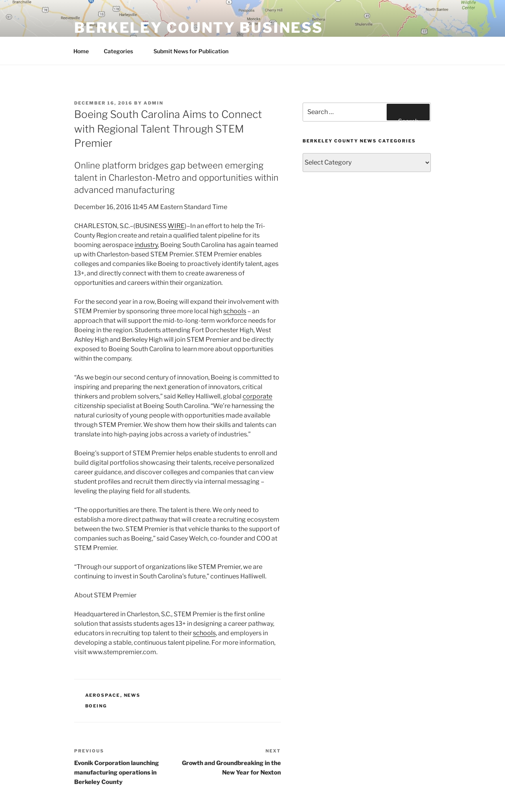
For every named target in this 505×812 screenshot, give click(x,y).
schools (235, 311)
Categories (122, 51)
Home (81, 51)
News (132, 695)
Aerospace (103, 695)
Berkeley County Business (199, 28)
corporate (257, 396)
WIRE (176, 226)
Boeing (96, 706)
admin (153, 103)
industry (146, 245)
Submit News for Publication (191, 51)
